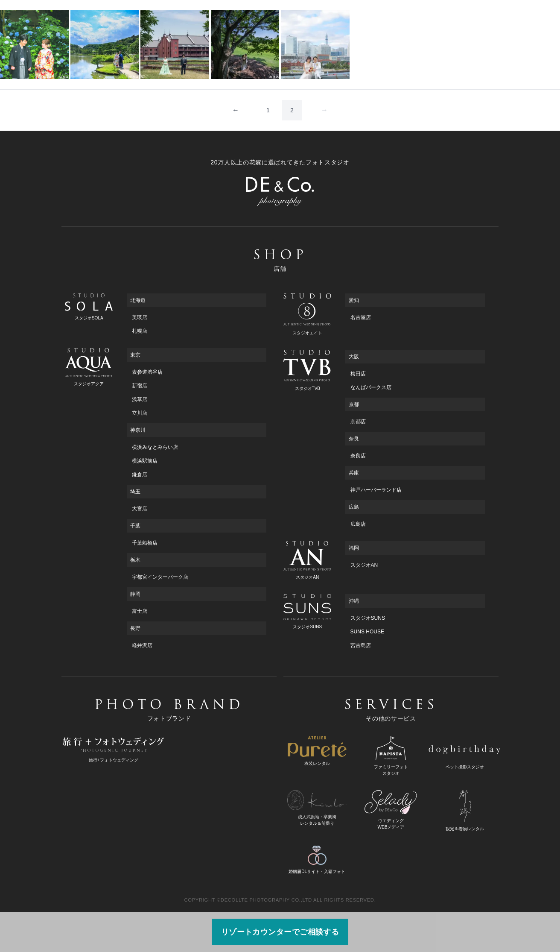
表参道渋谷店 (147, 372)
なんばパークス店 (371, 387)
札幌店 (140, 331)
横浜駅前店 (145, 461)
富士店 (140, 611)
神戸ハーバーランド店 (376, 490)
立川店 (140, 413)
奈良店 (358, 456)
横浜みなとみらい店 (155, 447)
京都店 (358, 422)
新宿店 (140, 386)
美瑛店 (140, 317)
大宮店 (140, 509)
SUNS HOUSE (367, 632)
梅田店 (358, 374)
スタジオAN (364, 565)
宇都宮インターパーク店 (160, 577)
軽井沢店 (142, 645)
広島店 (358, 524)
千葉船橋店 (145, 543)
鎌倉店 (140, 475)
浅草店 (140, 399)
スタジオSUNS (368, 618)
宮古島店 (361, 645)
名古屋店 (361, 317)
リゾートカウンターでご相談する (280, 932)
